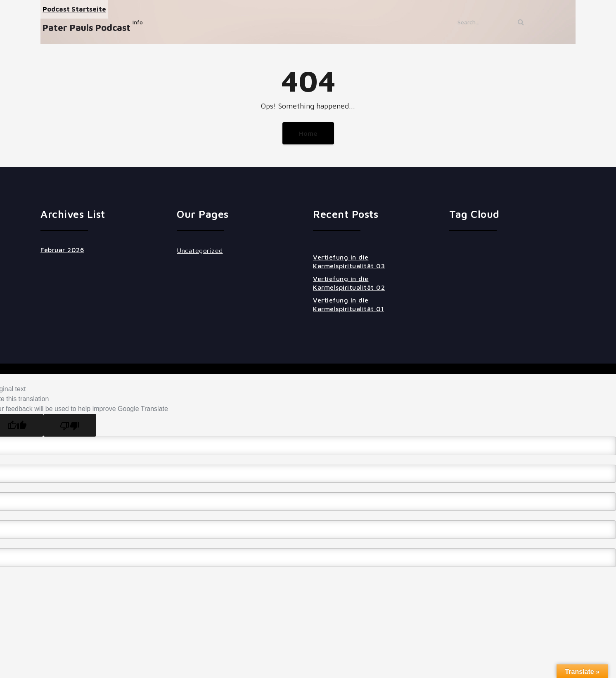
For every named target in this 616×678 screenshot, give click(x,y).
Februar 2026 (62, 250)
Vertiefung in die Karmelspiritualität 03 (349, 261)
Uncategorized (200, 250)
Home (308, 133)
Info (138, 22)
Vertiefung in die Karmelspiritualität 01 (348, 304)
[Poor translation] (70, 425)
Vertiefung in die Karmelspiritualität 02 (349, 283)
